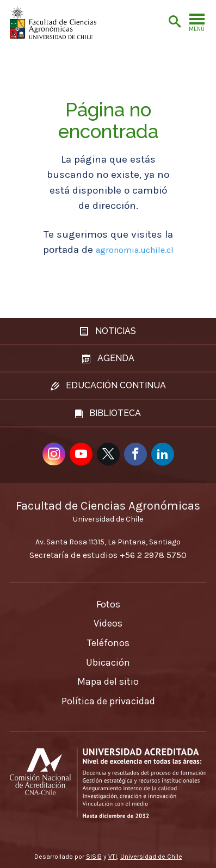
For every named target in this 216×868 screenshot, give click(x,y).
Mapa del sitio (108, 681)
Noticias (108, 331)
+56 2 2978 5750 (153, 555)
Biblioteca (108, 413)
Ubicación (108, 662)
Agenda (108, 358)
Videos (108, 623)
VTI (113, 857)
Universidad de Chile (151, 857)
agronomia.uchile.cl (135, 250)
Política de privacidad (108, 701)
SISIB (94, 857)
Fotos (108, 604)
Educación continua (108, 385)
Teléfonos (108, 643)
